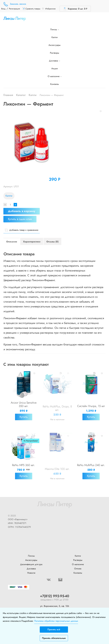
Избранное (49, 9)
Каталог (21, 95)
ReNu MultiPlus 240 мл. (91, 465)
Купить (24, 417)
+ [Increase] (15, 205)
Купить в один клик (20, 219)
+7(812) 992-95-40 (55, 596)
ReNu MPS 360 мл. (24, 465)
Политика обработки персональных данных (56, 621)
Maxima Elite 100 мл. (57, 469)
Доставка (54, 61)
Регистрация (14, 9)
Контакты (54, 84)
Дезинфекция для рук (31, 564)
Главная (8, 95)
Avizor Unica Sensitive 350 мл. (24, 404)
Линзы (55, 29)
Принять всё (54, 629)
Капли (55, 37)
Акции (55, 68)
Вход (3, 9)
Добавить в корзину (22, 211)
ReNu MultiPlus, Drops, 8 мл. (57, 408)
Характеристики (32, 242)
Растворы (54, 53)
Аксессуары (54, 45)
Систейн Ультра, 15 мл (91, 406)
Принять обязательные (54, 638)
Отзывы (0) (52, 242)
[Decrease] (5, 205)
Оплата (78, 569)
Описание (12, 242)
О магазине (55, 76)
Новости (31, 573)
